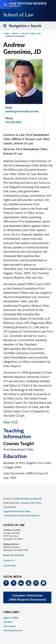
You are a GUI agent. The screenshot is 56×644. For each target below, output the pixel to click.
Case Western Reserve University (27, 499)
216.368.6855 (13, 122)
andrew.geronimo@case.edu (22, 111)
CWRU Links (11, 612)
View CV (9, 422)
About (15, 34)
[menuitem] (28, 618)
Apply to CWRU (11, 618)
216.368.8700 (17, 555)
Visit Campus (9, 626)
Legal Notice (9, 511)
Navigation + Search (21, 26)
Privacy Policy (24, 511)
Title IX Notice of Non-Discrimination (21, 516)
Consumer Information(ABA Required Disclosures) (27, 597)
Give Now (8, 622)
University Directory (13, 630)
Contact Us (9, 560)
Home (6, 34)
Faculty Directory (31, 34)
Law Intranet (10, 566)
